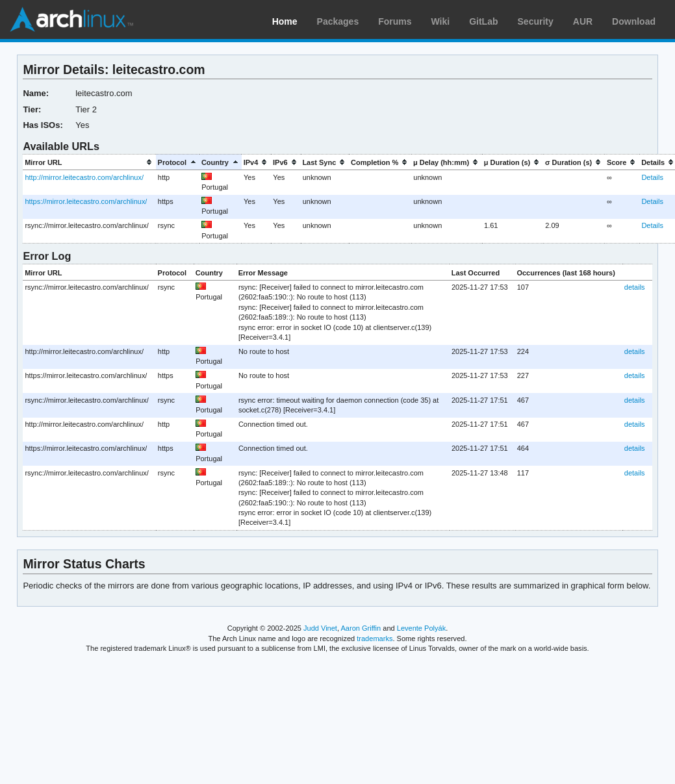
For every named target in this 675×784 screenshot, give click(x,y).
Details (652, 177)
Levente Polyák (421, 628)
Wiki (441, 21)
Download (634, 21)
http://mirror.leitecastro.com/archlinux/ (84, 177)
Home (285, 21)
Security (536, 21)
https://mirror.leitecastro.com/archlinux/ (86, 201)
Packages (338, 21)
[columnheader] (89, 162)
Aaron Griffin (361, 628)
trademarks (375, 639)
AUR (583, 21)
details (635, 287)
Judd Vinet (320, 628)
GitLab (483, 21)
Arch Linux (71, 19)
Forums (395, 21)
